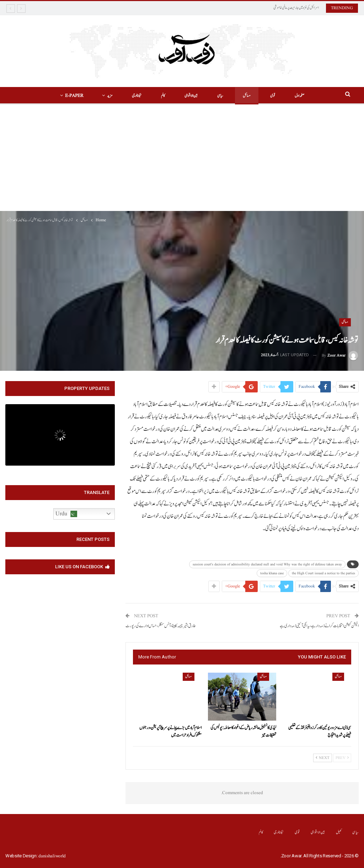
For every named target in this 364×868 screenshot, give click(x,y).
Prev (342, 758)
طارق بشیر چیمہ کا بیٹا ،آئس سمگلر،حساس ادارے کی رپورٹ (160, 626)
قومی (273, 96)
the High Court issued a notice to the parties (323, 573)
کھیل (339, 832)
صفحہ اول (299, 96)
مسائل (247, 96)
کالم (163, 96)
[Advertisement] (182, 158)
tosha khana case (272, 573)
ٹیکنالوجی (137, 96)
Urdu (66, 514)
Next (323, 758)
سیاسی (220, 96)
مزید (110, 96)
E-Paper (74, 96)
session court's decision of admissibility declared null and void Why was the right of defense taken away (267, 564)
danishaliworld (52, 856)
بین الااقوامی (191, 96)
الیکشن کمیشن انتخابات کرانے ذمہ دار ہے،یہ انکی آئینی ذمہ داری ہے (319, 626)
